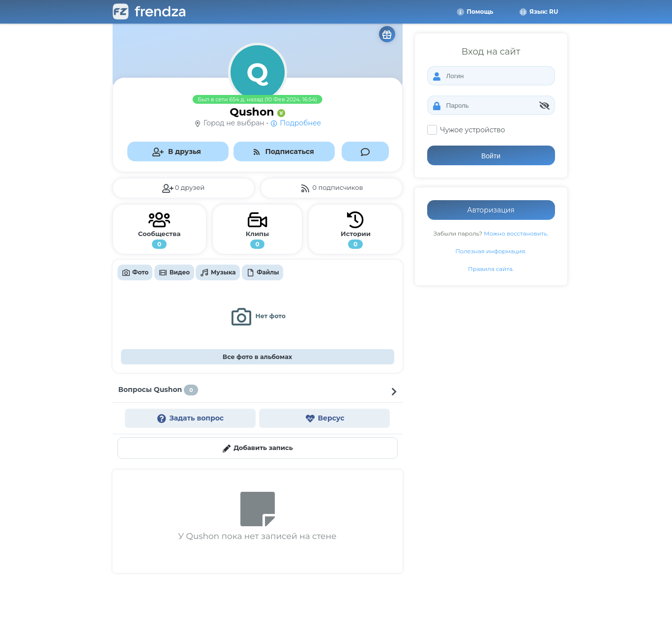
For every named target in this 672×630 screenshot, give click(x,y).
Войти (491, 156)
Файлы (263, 272)
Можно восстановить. (516, 234)
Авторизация (491, 210)
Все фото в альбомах (257, 357)
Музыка (218, 272)
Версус (324, 418)
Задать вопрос (190, 418)
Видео (175, 272)
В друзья (176, 152)
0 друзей (183, 188)
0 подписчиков (332, 188)
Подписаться (283, 151)
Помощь (474, 12)
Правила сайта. (491, 269)
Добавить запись (257, 448)
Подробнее (295, 123)
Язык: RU (538, 12)
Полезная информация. (491, 251)
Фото (135, 272)
